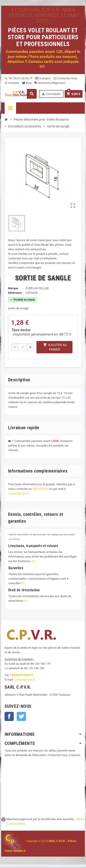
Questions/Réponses (50, 83)
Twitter (21, 716)
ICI (33, 561)
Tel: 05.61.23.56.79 (18, 78)
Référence (15, 293)
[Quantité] (22, 347)
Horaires (12, 83)
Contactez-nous (65, 78)
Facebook (9, 716)
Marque (13, 288)
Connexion (51, 94)
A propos (43, 78)
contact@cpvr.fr (18, 493)
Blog (27, 83)
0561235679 (40, 489)
